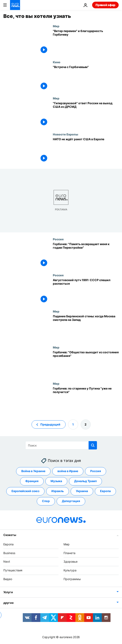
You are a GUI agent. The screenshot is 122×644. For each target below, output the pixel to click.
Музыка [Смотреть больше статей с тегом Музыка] (56, 481)
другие (8, 603)
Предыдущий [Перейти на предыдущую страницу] (50, 424)
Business (9, 553)
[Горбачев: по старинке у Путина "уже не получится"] (86, 400)
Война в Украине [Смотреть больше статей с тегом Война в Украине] (33, 471)
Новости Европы (65, 134)
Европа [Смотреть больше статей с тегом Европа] (105, 491)
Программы (72, 579)
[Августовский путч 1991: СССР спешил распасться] (86, 292)
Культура (70, 570)
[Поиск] (61, 445)
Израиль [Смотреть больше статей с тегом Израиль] (58, 491)
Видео (8, 579)
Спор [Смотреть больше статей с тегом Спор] (46, 501)
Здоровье (71, 562)
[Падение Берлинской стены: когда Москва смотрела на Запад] (86, 328)
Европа (8, 544)
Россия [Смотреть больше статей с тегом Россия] (96, 471)
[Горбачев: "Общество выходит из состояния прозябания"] (86, 364)
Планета (69, 553)
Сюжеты (10, 535)
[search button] (93, 445)
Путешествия (13, 570)
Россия (58, 239)
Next (7, 562)
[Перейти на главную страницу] (15, 5)
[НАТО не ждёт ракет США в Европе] (86, 151)
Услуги (8, 592)
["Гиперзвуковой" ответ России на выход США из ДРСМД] (86, 115)
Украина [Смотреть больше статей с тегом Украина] (82, 491)
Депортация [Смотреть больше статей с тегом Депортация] (71, 501)
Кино (57, 62)
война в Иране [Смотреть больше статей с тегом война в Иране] (68, 471)
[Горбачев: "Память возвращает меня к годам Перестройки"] (86, 256)
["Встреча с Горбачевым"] (86, 78)
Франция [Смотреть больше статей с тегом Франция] (32, 481)
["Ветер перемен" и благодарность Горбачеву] (86, 42)
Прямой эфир (105, 5)
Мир (56, 26)
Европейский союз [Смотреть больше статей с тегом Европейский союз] (25, 491)
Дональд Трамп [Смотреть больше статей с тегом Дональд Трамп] (85, 481)
